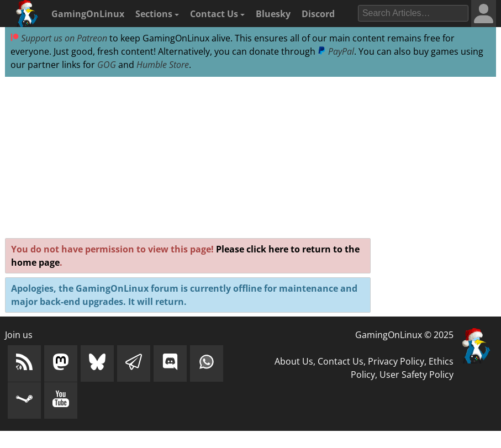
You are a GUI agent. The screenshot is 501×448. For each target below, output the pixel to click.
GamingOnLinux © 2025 (404, 335)
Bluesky (273, 14)
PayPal (336, 51)
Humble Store (163, 65)
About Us (294, 361)
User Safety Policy (416, 375)
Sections (157, 14)
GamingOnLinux (88, 14)
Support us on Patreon (59, 38)
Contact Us (217, 14)
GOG (107, 65)
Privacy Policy (396, 361)
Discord (318, 14)
